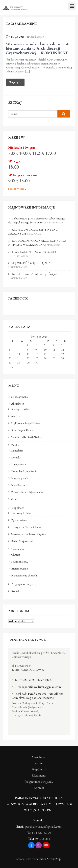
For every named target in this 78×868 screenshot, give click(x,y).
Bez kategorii (38, 37)
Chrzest (15, 555)
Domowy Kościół (21, 513)
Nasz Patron (18, 485)
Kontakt (16, 458)
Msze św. (16, 416)
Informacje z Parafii (22, 430)
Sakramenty (18, 549)
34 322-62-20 (27, 680)
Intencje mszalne (20, 409)
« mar (11, 367)
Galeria (15, 499)
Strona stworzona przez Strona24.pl (39, 859)
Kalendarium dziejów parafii (27, 492)
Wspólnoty (18, 508)
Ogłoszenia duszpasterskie (26, 423)
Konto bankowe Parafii (24, 472)
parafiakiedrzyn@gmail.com (43, 687)
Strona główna (19, 397)
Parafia (15, 445)
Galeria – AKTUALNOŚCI (27, 437)
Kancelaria (17, 451)
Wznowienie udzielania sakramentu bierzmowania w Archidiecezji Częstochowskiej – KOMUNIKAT (38, 49)
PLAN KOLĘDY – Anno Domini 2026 (34, 252)
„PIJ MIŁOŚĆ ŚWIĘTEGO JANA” (32, 263)
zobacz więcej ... (17, 189)
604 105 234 (47, 680)
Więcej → (15, 82)
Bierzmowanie (20, 569)
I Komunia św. (20, 562)
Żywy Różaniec (20, 520)
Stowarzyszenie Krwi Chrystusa (29, 534)
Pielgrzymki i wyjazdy (24, 584)
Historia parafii (20, 479)
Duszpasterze (18, 465)
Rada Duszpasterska (22, 541)
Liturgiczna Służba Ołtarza (26, 527)
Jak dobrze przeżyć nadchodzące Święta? (35, 274)
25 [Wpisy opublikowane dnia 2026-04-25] (54, 358)
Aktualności (18, 404)
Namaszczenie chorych (24, 576)
